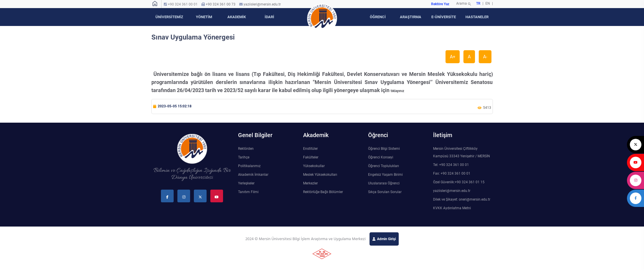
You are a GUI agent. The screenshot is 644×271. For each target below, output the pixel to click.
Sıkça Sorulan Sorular (385, 192)
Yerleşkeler (246, 183)
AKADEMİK (237, 17)
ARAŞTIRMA (411, 17)
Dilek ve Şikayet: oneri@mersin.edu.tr (462, 199)
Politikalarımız (249, 166)
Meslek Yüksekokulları (320, 175)
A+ (453, 57)
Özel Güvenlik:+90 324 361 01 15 (459, 182)
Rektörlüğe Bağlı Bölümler (323, 192)
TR (478, 3)
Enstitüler (310, 149)
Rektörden (246, 149)
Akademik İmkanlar (253, 175)
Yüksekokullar (314, 166)
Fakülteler (311, 157)
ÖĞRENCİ (378, 17)
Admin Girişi (386, 239)
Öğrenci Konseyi (381, 157)
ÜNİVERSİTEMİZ (169, 17)
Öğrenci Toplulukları (384, 166)
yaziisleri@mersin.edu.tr (262, 4)
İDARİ (269, 17)
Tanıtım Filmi (248, 192)
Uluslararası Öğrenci (384, 183)
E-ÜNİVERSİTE (444, 17)
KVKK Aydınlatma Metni (452, 208)
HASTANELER (477, 17)
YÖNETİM (204, 17)
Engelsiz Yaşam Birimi (385, 175)
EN (488, 3)
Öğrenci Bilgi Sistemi (384, 149)
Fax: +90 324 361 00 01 (452, 173)
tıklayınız (397, 91)
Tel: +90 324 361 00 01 (451, 165)
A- (485, 57)
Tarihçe (244, 157)
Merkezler (310, 183)
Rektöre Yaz (440, 4)
